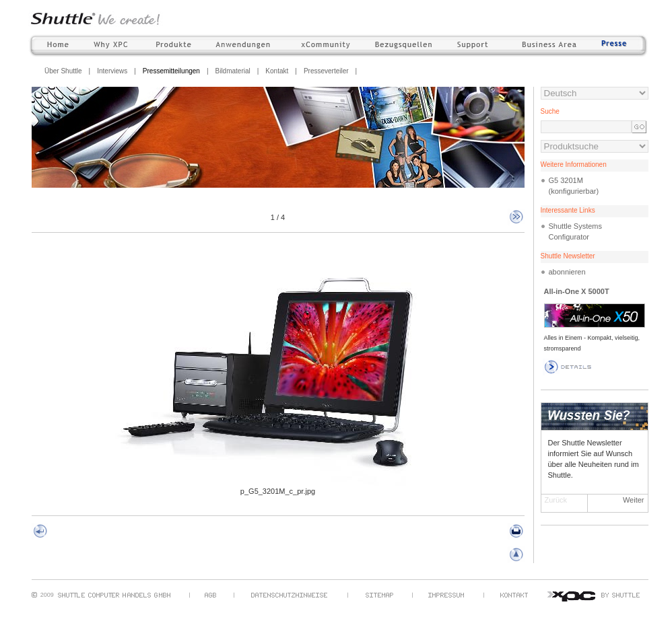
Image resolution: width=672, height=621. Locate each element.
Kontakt (277, 71)
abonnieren (567, 272)
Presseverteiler (326, 71)
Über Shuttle (63, 71)
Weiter (634, 500)
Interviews (112, 71)
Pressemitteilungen (171, 71)
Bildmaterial (232, 71)
